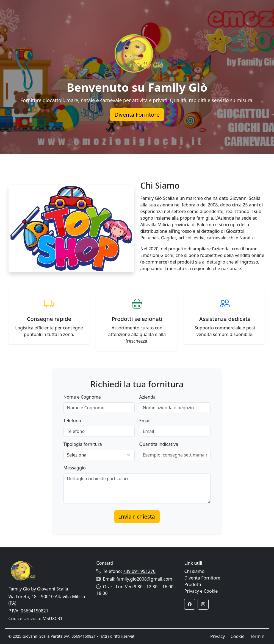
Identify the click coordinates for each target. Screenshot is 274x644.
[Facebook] (190, 604)
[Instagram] (203, 604)
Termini (258, 636)
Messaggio (75, 468)
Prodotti (193, 584)
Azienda (147, 397)
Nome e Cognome (82, 397)
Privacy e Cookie (201, 591)
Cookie (238, 636)
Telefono (72, 421)
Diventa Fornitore (137, 115)
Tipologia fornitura (83, 444)
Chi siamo (194, 571)
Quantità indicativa (159, 444)
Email (145, 421)
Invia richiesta (137, 516)
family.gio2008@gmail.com (144, 579)
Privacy (218, 636)
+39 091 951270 (139, 571)
